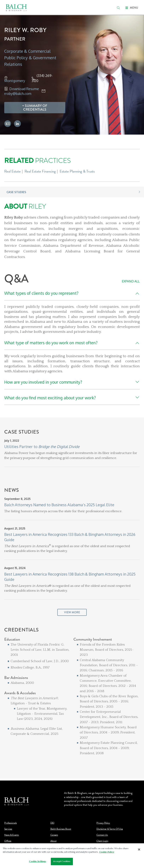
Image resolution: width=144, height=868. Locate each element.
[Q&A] (72, 339)
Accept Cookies (62, 862)
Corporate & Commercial (27, 51)
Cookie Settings (38, 862)
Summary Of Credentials (35, 108)
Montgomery (15, 81)
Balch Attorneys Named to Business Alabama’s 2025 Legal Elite (59, 505)
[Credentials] (72, 697)
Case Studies (16, 192)
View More (72, 612)
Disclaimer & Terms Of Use (110, 829)
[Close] (139, 850)
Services (8, 829)
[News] (72, 557)
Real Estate (12, 171)
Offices (8, 841)
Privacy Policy (103, 823)
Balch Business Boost (61, 829)
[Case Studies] (72, 458)
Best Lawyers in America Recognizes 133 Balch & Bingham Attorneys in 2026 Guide (70, 537)
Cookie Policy (107, 853)
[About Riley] (72, 231)
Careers (54, 835)
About (54, 841)
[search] (118, 8)
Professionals (11, 823)
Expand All (131, 281)
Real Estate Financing (40, 171)
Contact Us (102, 835)
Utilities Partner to (42, 447)
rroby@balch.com (18, 94)
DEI (52, 823)
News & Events (11, 835)
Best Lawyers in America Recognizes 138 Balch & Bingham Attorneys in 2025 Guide (70, 577)
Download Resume (24, 89)
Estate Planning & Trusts (77, 171)
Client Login (102, 841)
